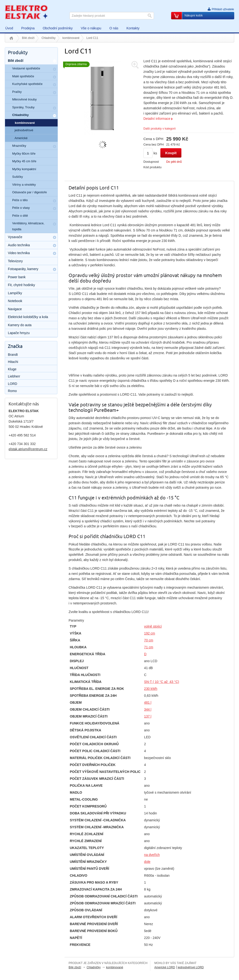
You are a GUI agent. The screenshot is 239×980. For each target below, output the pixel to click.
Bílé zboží (28, 38)
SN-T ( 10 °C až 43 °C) (162, 682)
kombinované (71, 38)
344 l (148, 709)
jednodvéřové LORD (191, 967)
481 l (148, 702)
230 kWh (151, 689)
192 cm (150, 633)
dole (147, 862)
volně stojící (153, 626)
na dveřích (152, 855)
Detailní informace (157, 119)
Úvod (11, 38)
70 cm (149, 640)
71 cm (149, 647)
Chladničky (49, 38)
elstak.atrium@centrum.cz (28, 449)
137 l (148, 716)
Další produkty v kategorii (160, 129)
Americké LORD (165, 967)
